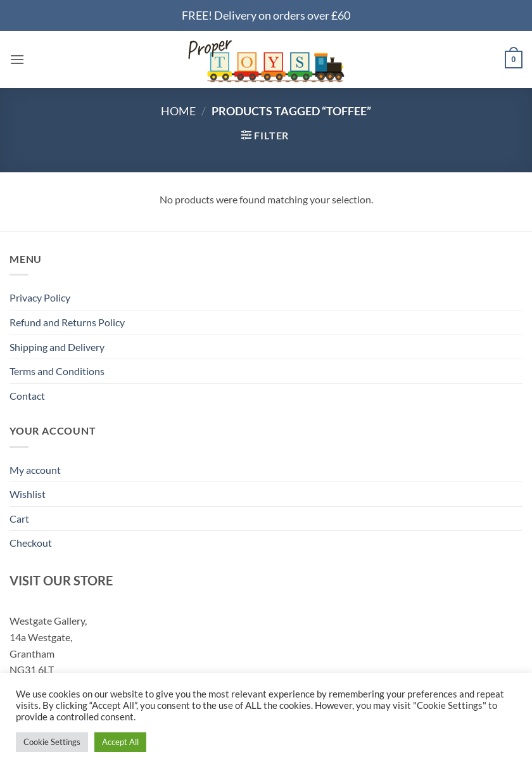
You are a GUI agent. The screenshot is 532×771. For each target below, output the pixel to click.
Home (178, 111)
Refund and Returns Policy (67, 322)
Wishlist (28, 494)
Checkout (31, 543)
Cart (19, 519)
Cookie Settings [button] (52, 742)
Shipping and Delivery (57, 347)
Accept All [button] (120, 742)
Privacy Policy (40, 297)
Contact (27, 396)
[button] (17, 59)
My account (35, 470)
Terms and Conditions (57, 371)
